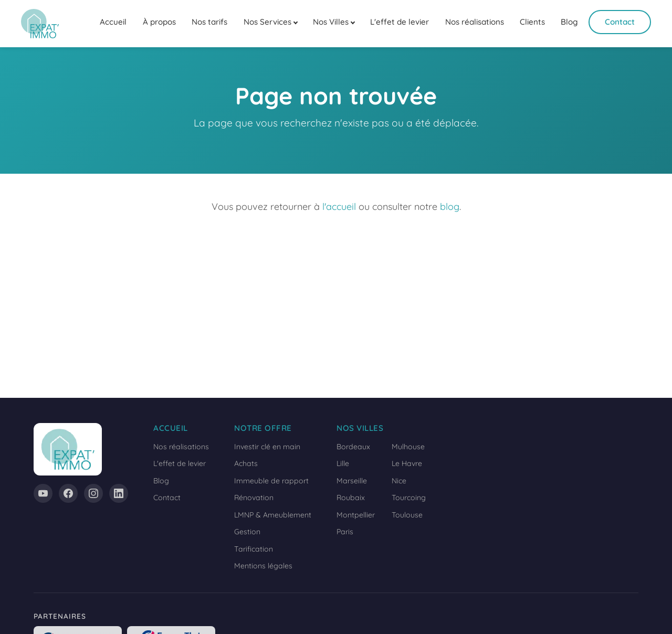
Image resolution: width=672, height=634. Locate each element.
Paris (345, 532)
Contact (620, 22)
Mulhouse (408, 447)
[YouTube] (43, 493)
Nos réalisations (475, 22)
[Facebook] (68, 493)
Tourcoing (409, 498)
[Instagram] (93, 493)
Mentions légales (263, 566)
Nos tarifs (209, 22)
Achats (246, 463)
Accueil (113, 22)
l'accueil (339, 207)
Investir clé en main (267, 447)
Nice (399, 481)
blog (450, 207)
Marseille (352, 481)
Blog (569, 22)
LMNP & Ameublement (273, 515)
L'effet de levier (400, 22)
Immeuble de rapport (271, 481)
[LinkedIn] (119, 493)
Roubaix (351, 498)
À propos (159, 22)
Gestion (247, 532)
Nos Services (267, 22)
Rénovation (254, 498)
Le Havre (407, 463)
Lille (343, 463)
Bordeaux (353, 447)
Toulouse (407, 515)
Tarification (254, 549)
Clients (532, 22)
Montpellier (356, 515)
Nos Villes (331, 22)
